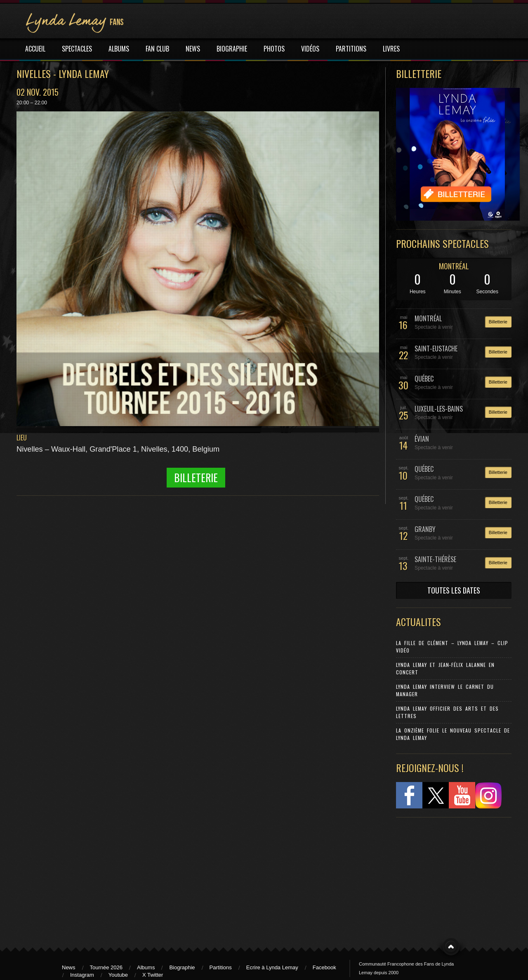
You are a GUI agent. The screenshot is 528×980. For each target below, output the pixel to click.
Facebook (324, 967)
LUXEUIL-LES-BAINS (439, 409)
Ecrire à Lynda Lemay (272, 967)
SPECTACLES (77, 49)
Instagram (82, 975)
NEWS (193, 49)
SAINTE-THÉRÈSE (435, 559)
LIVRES (391, 49)
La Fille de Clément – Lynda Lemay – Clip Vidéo (452, 647)
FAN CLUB (157, 49)
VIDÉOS (310, 49)
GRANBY (425, 529)
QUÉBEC (424, 379)
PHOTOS (274, 49)
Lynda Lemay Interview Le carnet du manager (445, 690)
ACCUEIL (35, 49)
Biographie (182, 967)
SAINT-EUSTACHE (436, 349)
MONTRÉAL (454, 266)
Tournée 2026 (106, 967)
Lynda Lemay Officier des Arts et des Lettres (447, 712)
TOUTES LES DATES (454, 590)
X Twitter (153, 975)
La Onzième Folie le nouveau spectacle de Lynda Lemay (453, 734)
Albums (146, 967)
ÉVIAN (422, 439)
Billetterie (498, 322)
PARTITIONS (351, 49)
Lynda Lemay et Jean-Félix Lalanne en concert (445, 668)
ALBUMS (119, 49)
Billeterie (196, 477)
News (69, 967)
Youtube (118, 975)
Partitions (221, 967)
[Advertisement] (450, 879)
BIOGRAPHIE (232, 49)
